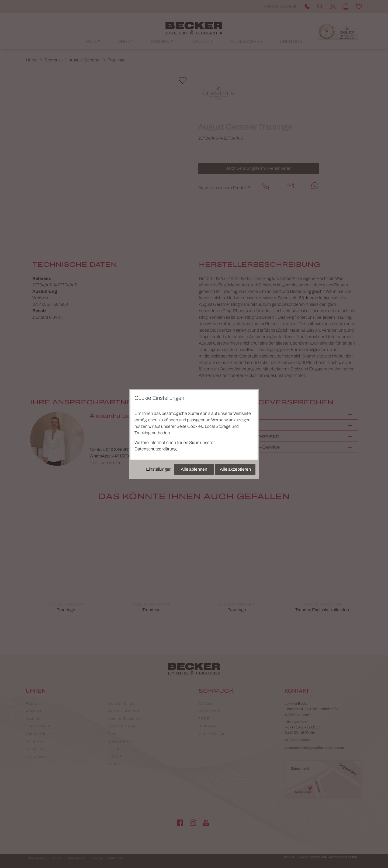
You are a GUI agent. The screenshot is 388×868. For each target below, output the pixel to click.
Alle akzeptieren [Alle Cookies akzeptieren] (235, 469)
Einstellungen (159, 469)
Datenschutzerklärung (155, 449)
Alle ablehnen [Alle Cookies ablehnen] (194, 469)
